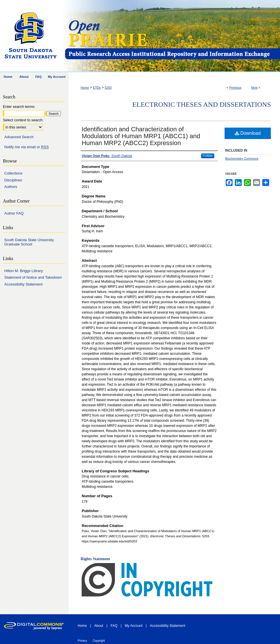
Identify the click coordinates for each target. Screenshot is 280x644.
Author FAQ (14, 213)
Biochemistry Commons (242, 158)
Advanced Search (19, 137)
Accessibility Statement (23, 284)
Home (85, 88)
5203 (108, 88)
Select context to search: (23, 120)
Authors (11, 187)
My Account (134, 626)
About (99, 626)
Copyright (99, 641)
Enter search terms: (19, 107)
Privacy (82, 641)
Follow (208, 156)
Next (254, 88)
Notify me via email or (26, 147)
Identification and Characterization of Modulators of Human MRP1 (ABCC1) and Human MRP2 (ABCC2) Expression (141, 136)
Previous (235, 88)
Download (248, 133)
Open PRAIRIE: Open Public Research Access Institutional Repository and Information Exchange (172, 36)
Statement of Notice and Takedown (33, 277)
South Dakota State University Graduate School (29, 242)
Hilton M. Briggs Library (24, 271)
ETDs (97, 88)
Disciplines (13, 180)
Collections (13, 173)
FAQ (114, 626)
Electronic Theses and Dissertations (202, 104)
